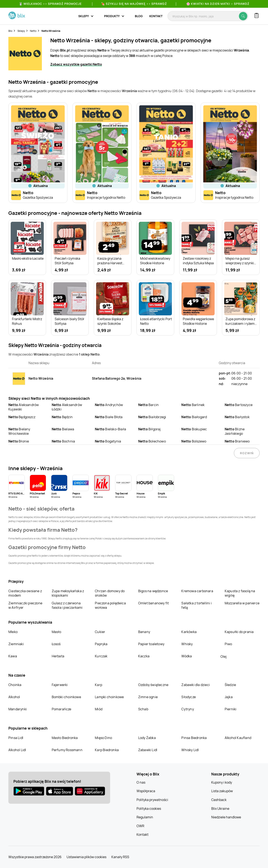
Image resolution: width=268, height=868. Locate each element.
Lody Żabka (147, 738)
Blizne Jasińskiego (235, 431)
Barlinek (193, 405)
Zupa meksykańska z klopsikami (68, 593)
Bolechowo (152, 441)
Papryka (101, 644)
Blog (139, 16)
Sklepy (21, 31)
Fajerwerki (60, 685)
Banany (144, 632)
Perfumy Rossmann (67, 750)
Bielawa (63, 429)
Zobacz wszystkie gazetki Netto (76, 64)
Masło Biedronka (65, 738)
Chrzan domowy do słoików (110, 593)
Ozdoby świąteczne (153, 685)
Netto (33, 31)
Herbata (58, 656)
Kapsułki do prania (239, 632)
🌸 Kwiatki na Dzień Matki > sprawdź (218, 4)
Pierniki (231, 709)
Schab (143, 709)
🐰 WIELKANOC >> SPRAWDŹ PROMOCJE (50, 4)
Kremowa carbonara (197, 591)
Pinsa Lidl (16, 738)
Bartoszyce (239, 405)
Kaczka (144, 656)
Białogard (194, 417)
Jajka (229, 697)
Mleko (13, 632)
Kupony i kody (222, 782)
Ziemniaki (16, 644)
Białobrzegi (152, 417)
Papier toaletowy (151, 644)
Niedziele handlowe (226, 817)
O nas (141, 782)
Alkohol (14, 697)
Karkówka (189, 632)
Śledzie (230, 685)
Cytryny (187, 709)
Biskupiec (194, 429)
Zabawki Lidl (148, 750)
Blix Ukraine (220, 809)
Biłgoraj (149, 429)
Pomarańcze (62, 709)
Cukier (100, 632)
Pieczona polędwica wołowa (110, 605)
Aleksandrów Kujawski (24, 407)
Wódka (187, 656)
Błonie (19, 441)
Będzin (62, 417)
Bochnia (63, 441)
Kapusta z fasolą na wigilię (240, 593)
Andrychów (109, 405)
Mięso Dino (103, 738)
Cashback (219, 800)
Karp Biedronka (107, 750)
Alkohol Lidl (17, 750)
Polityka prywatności (152, 800)
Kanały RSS (120, 857)
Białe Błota (109, 417)
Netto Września (51, 31)
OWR (140, 826)
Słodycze (189, 697)
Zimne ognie (148, 697)
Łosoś (56, 644)
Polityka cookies (149, 809)
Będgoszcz (22, 417)
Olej (224, 656)
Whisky (187, 644)
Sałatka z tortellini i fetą (196, 605)
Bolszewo (194, 441)
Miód (99, 709)
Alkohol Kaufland (238, 738)
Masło (57, 632)
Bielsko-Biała (110, 429)
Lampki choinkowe (109, 697)
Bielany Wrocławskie (19, 431)
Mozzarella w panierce (242, 603)
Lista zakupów (222, 791)
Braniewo (237, 441)
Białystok (237, 417)
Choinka (15, 685)
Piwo (228, 644)
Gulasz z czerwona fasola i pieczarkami (67, 605)
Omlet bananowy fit (154, 603)
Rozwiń (247, 453)
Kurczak (101, 656)
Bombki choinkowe (66, 697)
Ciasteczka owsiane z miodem (25, 593)
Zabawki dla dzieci (196, 685)
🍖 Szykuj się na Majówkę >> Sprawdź (134, 4)
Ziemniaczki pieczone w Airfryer (25, 605)
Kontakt (156, 16)
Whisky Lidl (190, 750)
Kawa (13, 656)
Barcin (148, 405)
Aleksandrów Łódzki (67, 407)
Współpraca (146, 791)
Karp (99, 685)
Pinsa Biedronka (194, 738)
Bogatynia (108, 441)
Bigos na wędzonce (153, 591)
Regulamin (145, 817)
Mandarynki (18, 709)
